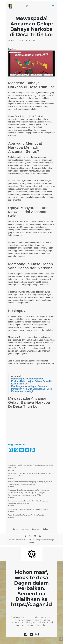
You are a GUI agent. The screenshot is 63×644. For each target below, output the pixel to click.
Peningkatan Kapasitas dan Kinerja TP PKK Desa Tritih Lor (28, 509)
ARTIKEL (33, 40)
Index (45, 529)
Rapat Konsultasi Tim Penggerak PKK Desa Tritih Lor (26, 515)
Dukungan (36, 529)
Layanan (25, 529)
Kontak (16, 529)
